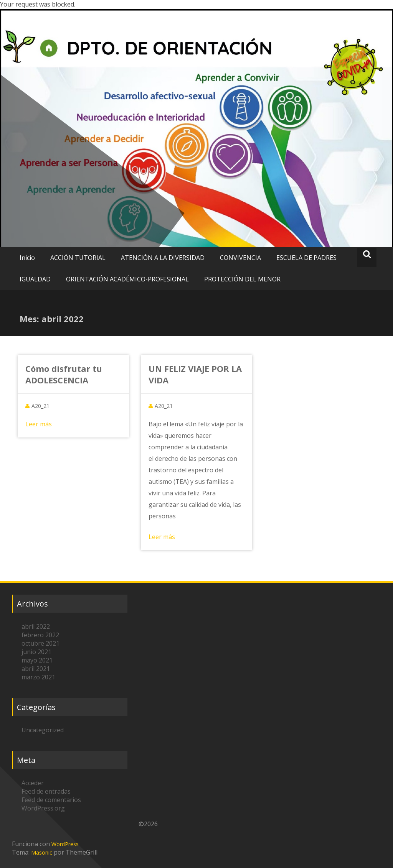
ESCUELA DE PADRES (306, 258)
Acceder (33, 783)
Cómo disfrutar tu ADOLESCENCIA (64, 374)
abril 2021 (36, 669)
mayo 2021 (37, 660)
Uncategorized (43, 730)
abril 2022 (36, 626)
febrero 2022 (40, 635)
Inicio (27, 258)
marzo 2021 (38, 677)
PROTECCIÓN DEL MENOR (242, 279)
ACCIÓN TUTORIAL (78, 258)
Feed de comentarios (51, 800)
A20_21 (40, 406)
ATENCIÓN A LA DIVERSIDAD (163, 258)
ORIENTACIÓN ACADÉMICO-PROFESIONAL (127, 279)
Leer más (39, 424)
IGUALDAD (35, 279)
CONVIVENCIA (240, 258)
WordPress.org (43, 808)
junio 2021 (36, 652)
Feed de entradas (46, 791)
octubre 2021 (40, 643)
